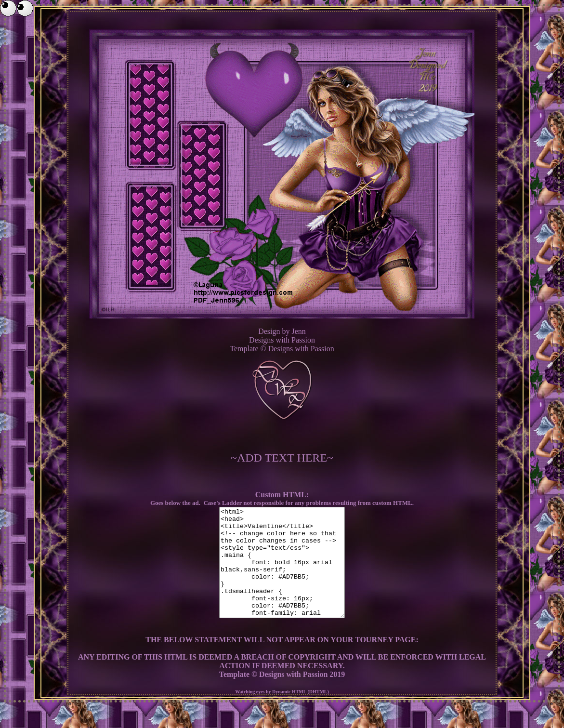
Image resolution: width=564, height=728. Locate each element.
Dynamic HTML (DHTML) (301, 713)
